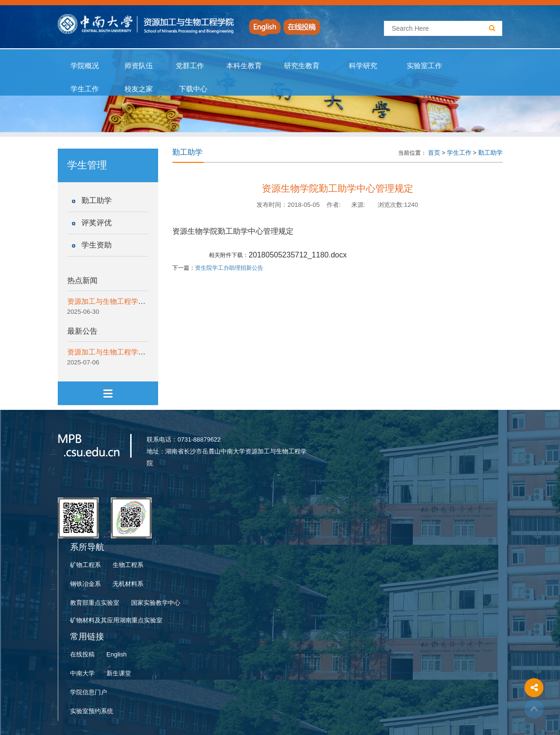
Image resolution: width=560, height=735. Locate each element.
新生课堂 (119, 673)
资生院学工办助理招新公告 (229, 268)
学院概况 (85, 66)
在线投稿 (82, 654)
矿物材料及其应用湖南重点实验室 (116, 620)
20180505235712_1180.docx (298, 255)
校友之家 (139, 89)
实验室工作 (425, 66)
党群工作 (190, 66)
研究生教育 (302, 66)
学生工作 (85, 89)
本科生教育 (242, 66)
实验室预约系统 (92, 711)
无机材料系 (128, 584)
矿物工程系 (85, 565)
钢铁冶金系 (85, 584)
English (117, 654)
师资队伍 (139, 66)
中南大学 (82, 673)
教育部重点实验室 (95, 603)
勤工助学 (97, 200)
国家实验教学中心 (156, 603)
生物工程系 (128, 565)
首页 (434, 153)
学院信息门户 (89, 692)
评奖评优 (97, 223)
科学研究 (363, 66)
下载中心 (193, 89)
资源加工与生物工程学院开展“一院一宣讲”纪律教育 (148, 301)
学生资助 (97, 245)
